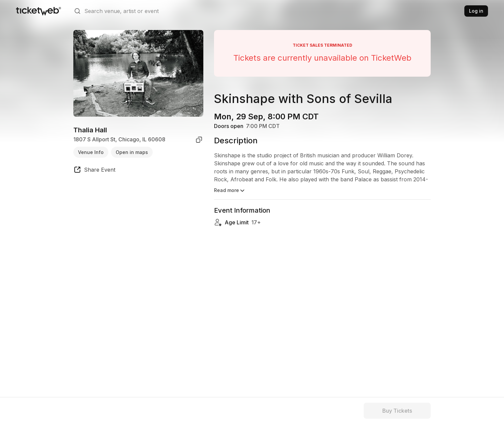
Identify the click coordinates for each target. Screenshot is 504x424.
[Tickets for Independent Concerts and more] (38, 11)
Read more (230, 191)
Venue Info (91, 152)
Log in (476, 11)
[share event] (94, 171)
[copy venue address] (199, 140)
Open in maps (132, 152)
